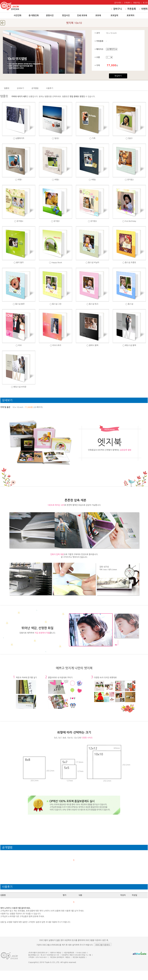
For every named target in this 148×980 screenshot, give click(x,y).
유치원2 (131, 180)
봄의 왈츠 (20, 262)
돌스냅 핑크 (94, 304)
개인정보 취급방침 (79, 957)
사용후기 (50, 88)
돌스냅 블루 (20, 304)
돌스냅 (130, 304)
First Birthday (131, 221)
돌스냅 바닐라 (94, 262)
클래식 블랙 (94, 345)
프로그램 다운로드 (103, 945)
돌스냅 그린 (57, 304)
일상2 (57, 138)
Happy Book (57, 262)
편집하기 (118, 76)
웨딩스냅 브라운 (20, 387)
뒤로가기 (3, 23)
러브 (20, 345)
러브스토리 (57, 345)
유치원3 (94, 221)
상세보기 (20, 88)
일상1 (131, 138)
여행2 (94, 180)
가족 (94, 138)
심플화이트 (20, 138)
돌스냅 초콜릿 (130, 262)
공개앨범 (35, 88)
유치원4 (20, 221)
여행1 (20, 180)
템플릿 (7, 88)
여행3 (57, 180)
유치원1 (57, 221)
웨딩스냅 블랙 (130, 345)
